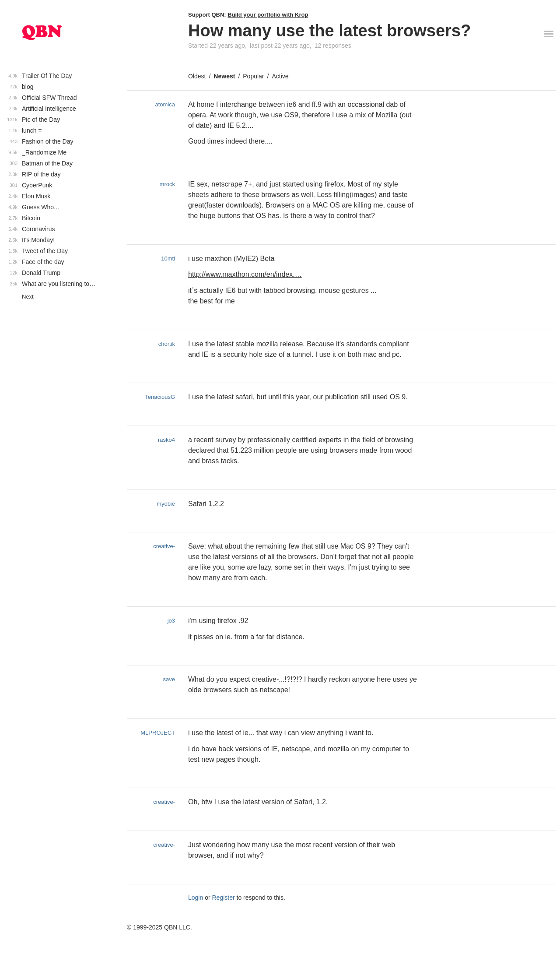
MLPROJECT (158, 733)
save (169, 679)
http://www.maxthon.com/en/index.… (245, 274)
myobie (166, 504)
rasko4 (166, 440)
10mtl (168, 259)
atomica (165, 104)
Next (28, 297)
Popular (253, 76)
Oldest (197, 76)
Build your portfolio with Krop (268, 15)
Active (280, 76)
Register (224, 898)
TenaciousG (160, 397)
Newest (224, 76)
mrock (167, 184)
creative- (164, 546)
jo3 (171, 621)
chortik (167, 344)
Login (196, 898)
